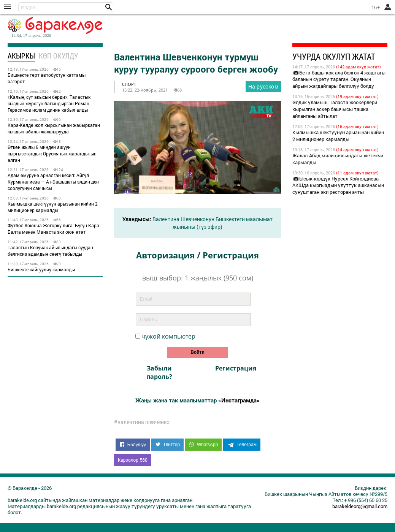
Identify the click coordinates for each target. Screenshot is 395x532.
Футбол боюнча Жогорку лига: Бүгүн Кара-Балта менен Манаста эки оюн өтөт (54, 229)
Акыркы (21, 56)
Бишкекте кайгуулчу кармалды (41, 269)
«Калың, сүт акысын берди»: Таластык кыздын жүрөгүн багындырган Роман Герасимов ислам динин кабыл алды (49, 103)
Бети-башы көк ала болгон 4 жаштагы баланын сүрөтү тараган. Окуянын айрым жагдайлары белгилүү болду (339, 79)
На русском (263, 86)
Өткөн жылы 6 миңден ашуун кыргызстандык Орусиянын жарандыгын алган (52, 154)
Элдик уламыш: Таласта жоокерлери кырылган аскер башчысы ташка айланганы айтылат (335, 109)
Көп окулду (58, 56)
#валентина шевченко (142, 422)
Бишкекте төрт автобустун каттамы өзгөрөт (47, 78)
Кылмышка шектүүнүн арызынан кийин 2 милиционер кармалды (53, 207)
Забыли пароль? (159, 372)
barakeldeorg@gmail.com (360, 506)
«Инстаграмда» (239, 400)
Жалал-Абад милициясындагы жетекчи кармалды (338, 159)
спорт (129, 84)
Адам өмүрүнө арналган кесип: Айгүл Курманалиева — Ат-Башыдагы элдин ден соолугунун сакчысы (53, 182)
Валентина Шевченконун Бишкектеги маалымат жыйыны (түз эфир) (213, 223)
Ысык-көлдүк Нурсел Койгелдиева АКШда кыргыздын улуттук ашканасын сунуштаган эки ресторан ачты (338, 185)
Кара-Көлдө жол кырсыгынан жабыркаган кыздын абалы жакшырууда (54, 128)
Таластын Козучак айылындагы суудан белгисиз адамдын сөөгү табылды (50, 251)
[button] (109, 7)
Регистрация (236, 368)
